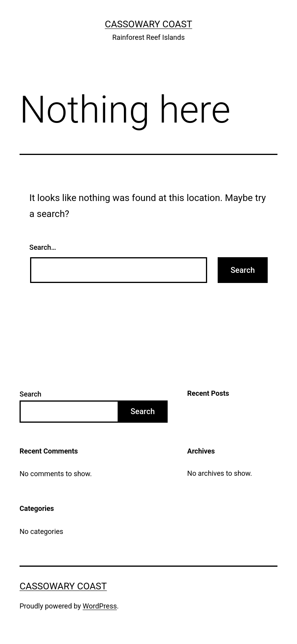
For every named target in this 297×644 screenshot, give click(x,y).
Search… (43, 247)
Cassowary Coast (148, 24)
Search (30, 394)
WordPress (100, 606)
